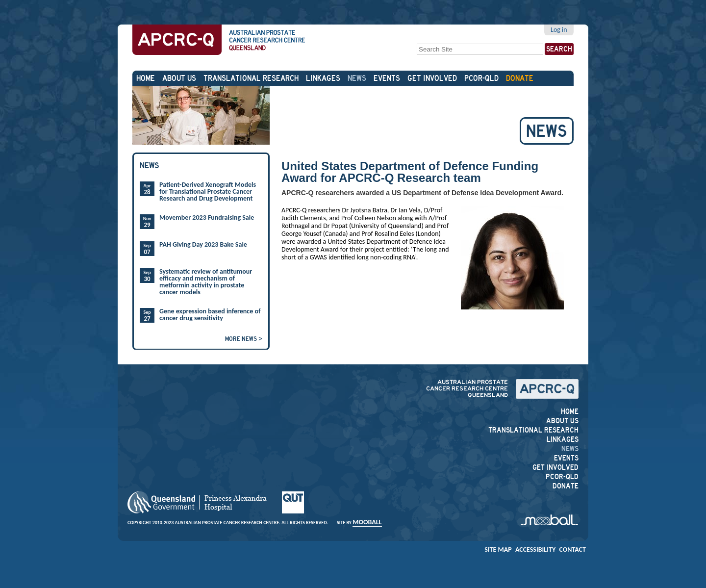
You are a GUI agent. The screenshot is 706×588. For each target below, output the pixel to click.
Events (387, 78)
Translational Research (251, 78)
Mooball (367, 522)
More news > (244, 339)
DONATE (520, 78)
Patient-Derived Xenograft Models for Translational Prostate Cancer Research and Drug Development (208, 192)
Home (146, 78)
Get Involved (432, 78)
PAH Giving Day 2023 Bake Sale (203, 245)
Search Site (416, 42)
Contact (572, 550)
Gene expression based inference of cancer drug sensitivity (210, 315)
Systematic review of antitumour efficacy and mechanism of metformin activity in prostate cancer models (206, 282)
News (357, 78)
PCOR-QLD (481, 78)
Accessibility (535, 550)
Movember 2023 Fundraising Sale (207, 218)
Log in (559, 30)
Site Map (498, 550)
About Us (179, 78)
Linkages (323, 78)
